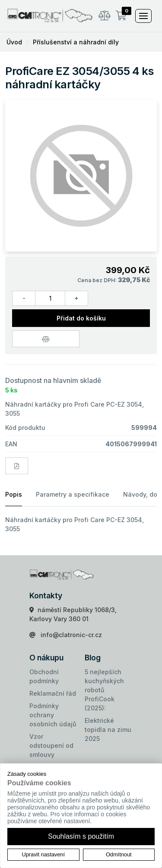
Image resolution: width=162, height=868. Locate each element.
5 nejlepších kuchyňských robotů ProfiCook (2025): (104, 690)
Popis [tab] (14, 494)
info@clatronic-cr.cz (71, 635)
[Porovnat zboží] (46, 339)
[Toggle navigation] (143, 16)
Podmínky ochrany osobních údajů (53, 715)
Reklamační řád (53, 693)
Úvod (14, 42)
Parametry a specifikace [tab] (73, 494)
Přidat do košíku (81, 318)
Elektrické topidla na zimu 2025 (108, 730)
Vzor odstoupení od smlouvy (51, 745)
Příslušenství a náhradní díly (76, 42)
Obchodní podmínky (44, 676)
